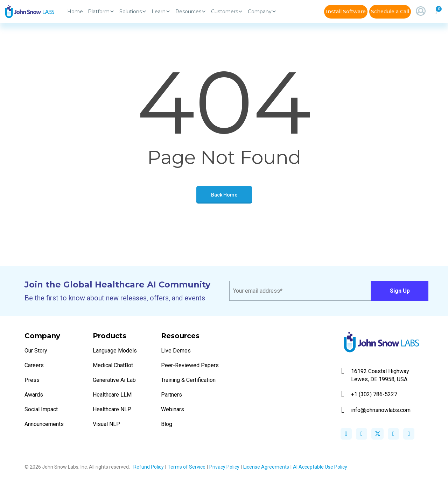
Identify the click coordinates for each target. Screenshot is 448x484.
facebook (346, 434)
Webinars (173, 409)
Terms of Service (187, 467)
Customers (227, 12)
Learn (161, 12)
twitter (377, 434)
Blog (167, 424)
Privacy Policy (224, 467)
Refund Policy (149, 467)
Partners (171, 395)
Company (262, 12)
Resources (191, 12)
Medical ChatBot (113, 365)
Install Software (346, 12)
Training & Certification (188, 380)
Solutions (133, 12)
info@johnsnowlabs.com (376, 410)
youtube (409, 434)
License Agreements (266, 467)
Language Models (115, 351)
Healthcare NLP (112, 409)
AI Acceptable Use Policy (320, 467)
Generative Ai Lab (114, 380)
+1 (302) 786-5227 (369, 394)
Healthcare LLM (112, 395)
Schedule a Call (390, 12)
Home (75, 12)
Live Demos (176, 351)
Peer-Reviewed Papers (190, 365)
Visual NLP (106, 424)
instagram (393, 434)
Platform (101, 12)
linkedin (362, 434)
